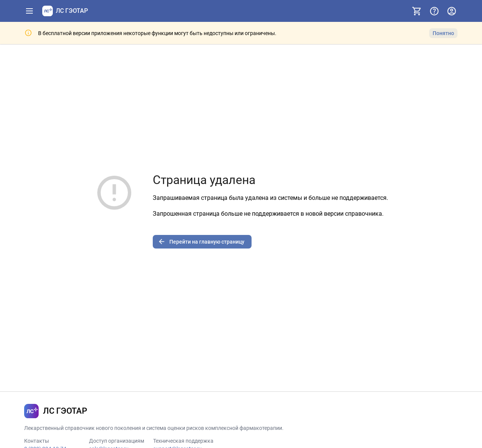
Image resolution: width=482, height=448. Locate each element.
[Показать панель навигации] (29, 11)
